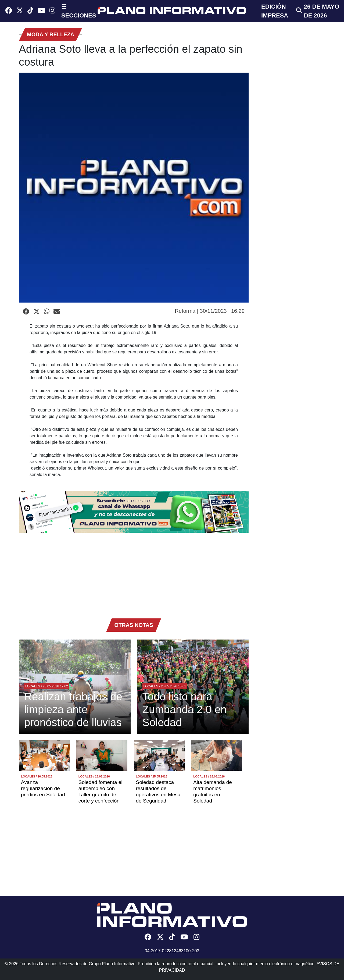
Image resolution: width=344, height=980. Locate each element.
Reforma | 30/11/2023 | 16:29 (210, 311)
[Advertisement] (134, 573)
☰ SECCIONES (79, 11)
